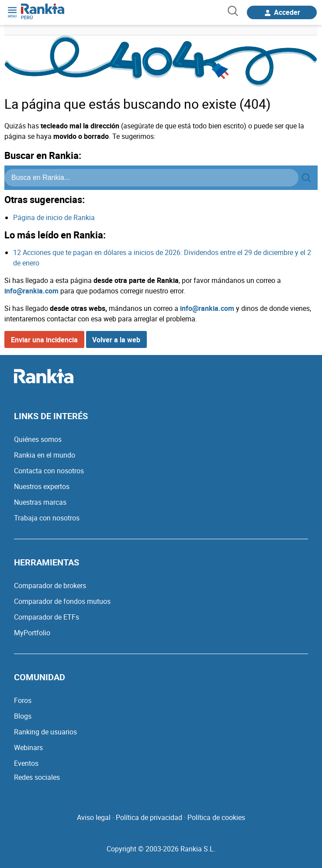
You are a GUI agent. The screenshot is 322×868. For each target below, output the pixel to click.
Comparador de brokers (50, 586)
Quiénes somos (38, 439)
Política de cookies (216, 817)
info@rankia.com (31, 291)
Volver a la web (116, 340)
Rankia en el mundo (45, 455)
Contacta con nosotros (49, 471)
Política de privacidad (149, 817)
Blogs (23, 716)
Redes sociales (37, 777)
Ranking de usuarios (45, 732)
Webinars (28, 747)
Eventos (26, 763)
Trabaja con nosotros (47, 518)
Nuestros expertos (42, 486)
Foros (23, 700)
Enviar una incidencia (44, 340)
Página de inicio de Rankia (54, 217)
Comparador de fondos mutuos (62, 601)
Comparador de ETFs (47, 617)
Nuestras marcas (40, 502)
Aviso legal (94, 817)
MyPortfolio (32, 633)
